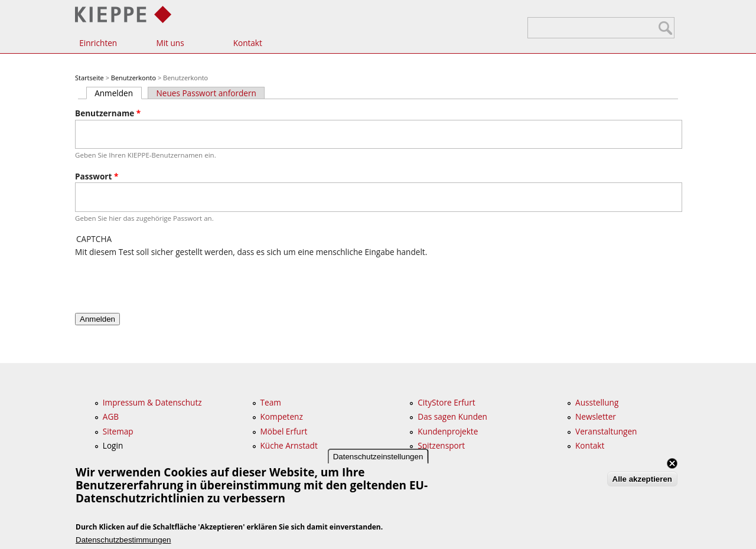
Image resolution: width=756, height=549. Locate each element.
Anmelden (118, 93)
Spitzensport (441, 445)
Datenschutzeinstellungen (378, 457)
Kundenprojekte (448, 431)
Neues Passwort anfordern (206, 93)
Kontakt (248, 43)
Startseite (89, 78)
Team (271, 402)
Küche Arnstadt (289, 445)
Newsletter (596, 416)
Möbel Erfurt (284, 431)
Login (113, 445)
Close (672, 463)
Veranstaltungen (606, 431)
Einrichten (98, 43)
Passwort (97, 176)
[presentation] (165, 281)
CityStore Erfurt (446, 402)
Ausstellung (597, 402)
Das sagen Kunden (452, 416)
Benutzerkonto (133, 78)
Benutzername (108, 113)
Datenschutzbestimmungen (123, 540)
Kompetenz (282, 416)
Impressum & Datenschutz (152, 402)
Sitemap (118, 431)
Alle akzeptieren (642, 479)
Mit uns (170, 43)
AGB (111, 416)
